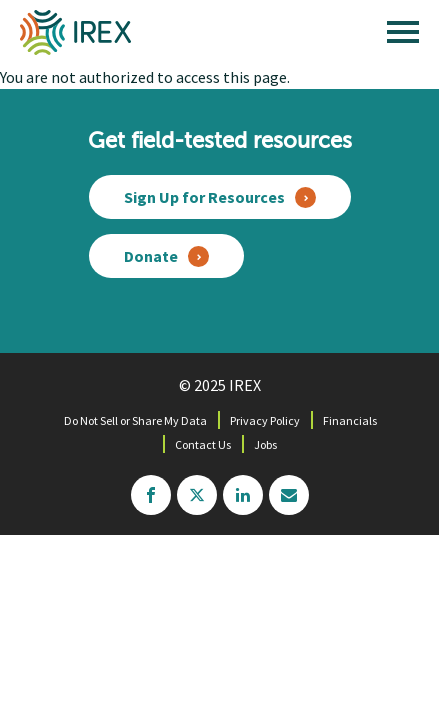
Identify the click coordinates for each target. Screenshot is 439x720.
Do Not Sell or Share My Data (135, 420)
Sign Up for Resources (204, 197)
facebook (151, 495)
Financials (350, 420)
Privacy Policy (265, 420)
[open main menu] (403, 37)
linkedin (243, 495)
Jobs (265, 444)
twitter (197, 495)
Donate (151, 256)
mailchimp (289, 495)
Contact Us (203, 444)
